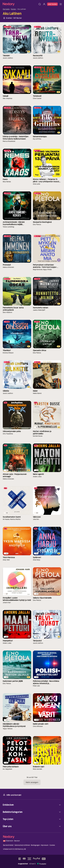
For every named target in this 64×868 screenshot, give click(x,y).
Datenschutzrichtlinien (22, 845)
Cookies (52, 845)
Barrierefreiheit (8, 845)
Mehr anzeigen (32, 782)
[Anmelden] (44, 4)
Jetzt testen (52, 4)
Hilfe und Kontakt (12, 795)
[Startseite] (20, 4)
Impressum (45, 845)
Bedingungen (35, 845)
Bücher (13, 9)
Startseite (6, 9)
